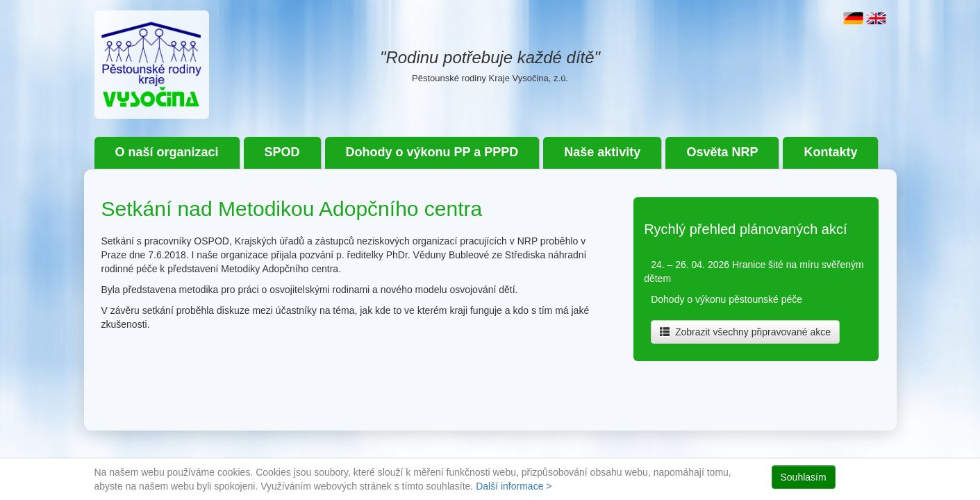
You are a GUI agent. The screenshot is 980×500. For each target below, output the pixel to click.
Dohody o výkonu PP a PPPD (432, 152)
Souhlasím (804, 477)
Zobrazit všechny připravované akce (745, 332)
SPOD (282, 152)
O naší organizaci (167, 152)
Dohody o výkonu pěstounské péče (726, 299)
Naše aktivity (602, 152)
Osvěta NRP (722, 152)
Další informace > (514, 486)
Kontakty (830, 152)
